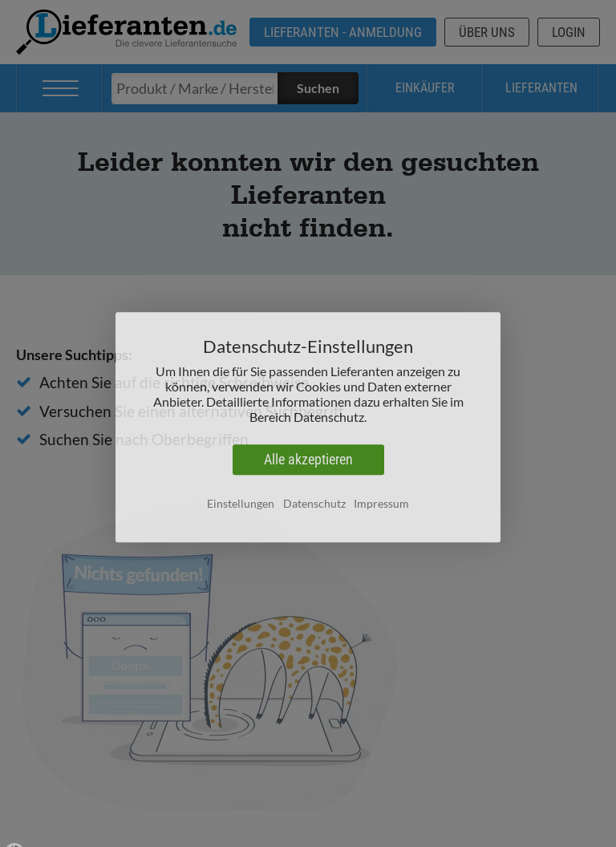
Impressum (381, 507)
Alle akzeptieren (308, 464)
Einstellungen (241, 507)
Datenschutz (314, 507)
